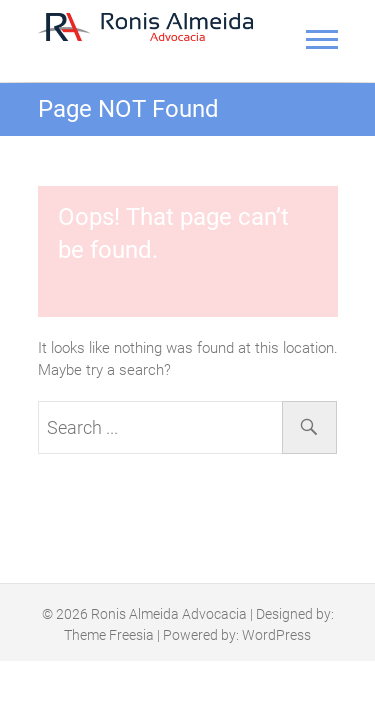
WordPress (276, 635)
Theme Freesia (109, 635)
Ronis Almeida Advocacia (169, 614)
